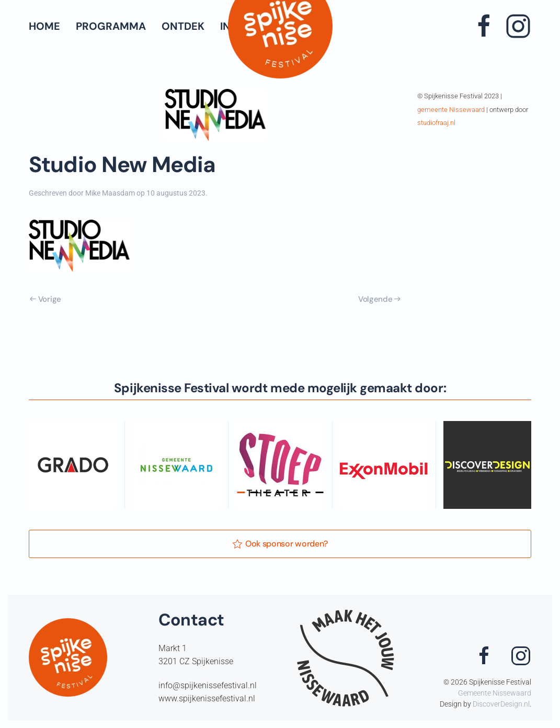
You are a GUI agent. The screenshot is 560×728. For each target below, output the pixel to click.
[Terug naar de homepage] (280, 26)
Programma (111, 26)
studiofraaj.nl (436, 123)
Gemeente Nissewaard (495, 693)
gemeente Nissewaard (451, 110)
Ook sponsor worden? (280, 544)
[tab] (241, 492)
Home (44, 26)
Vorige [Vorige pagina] (45, 299)
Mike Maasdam (110, 193)
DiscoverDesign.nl (501, 704)
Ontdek (183, 26)
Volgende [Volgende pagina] (379, 299)
